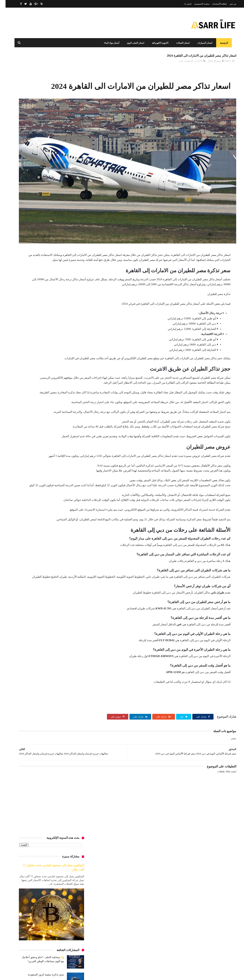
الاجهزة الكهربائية (159, 43)
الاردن (31, 361)
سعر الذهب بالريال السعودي (63, 502)
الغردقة (40, 410)
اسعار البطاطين (44, 298)
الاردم (52, 361)
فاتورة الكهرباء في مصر (50, 530)
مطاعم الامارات (39, 587)
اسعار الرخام (48, 312)
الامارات (193, 63)
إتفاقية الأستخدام (214, 4)
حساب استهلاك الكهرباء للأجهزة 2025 (59, 467)
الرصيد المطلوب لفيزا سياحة (63, 396)
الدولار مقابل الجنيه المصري (63, 382)
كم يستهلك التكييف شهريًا (64, 559)
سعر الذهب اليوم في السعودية (33, 495)
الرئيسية (223, 43)
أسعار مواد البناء (110, 43)
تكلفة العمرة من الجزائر (65, 439)
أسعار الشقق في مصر (66, 333)
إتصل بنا (182, 4)
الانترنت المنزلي (30, 368)
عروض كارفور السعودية (65, 523)
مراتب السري (25, 573)
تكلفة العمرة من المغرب (37, 439)
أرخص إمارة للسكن (67, 291)
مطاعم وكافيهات (48, 594)
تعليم (26, 425)
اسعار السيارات (204, 43)
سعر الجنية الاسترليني (43, 481)
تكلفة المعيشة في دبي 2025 (63, 453)
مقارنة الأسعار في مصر (65, 601)
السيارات (53, 410)
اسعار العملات (182, 43)
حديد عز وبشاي (43, 460)
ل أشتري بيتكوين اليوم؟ (33, 566)
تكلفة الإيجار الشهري (67, 432)
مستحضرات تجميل (67, 580)
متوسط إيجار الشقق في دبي (50, 573)
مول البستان (24, 601)
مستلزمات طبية (69, 587)
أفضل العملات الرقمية (46, 354)
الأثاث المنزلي (23, 354)
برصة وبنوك (71, 425)
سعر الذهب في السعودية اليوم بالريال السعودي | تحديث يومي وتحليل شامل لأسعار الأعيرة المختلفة (38, 266)
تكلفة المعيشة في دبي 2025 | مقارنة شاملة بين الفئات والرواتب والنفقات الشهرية (39, 249)
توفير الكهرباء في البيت (34, 453)
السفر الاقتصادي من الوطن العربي (60, 403)
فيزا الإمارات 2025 (37, 537)
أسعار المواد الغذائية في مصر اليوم (60, 347)
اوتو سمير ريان (53, 418)
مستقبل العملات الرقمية (42, 580)
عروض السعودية (41, 523)
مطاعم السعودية (69, 594)
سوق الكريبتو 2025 (68, 516)
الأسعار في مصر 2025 (66, 368)
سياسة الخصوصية (196, 4)
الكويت (28, 410)
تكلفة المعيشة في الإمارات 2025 (36, 446)
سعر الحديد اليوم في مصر (64, 488)
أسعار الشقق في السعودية (34, 326)
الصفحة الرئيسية (222, 946)
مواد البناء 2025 (42, 601)
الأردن (42, 361)
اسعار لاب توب (32, 347)
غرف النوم (71, 530)
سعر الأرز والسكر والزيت (39, 474)
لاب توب (73, 573)
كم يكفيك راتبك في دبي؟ (35, 559)
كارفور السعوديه (69, 545)
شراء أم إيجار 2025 (45, 516)
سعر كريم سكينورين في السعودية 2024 (37, 228)
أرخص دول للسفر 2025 (42, 291)
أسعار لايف (225, 909)
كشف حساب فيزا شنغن (31, 545)
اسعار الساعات (30, 312)
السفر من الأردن (31, 403)
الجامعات (51, 375)
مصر (175, 63)
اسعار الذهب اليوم (134, 43)
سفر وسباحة (37, 509)
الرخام (39, 389)
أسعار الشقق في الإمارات (64, 326)
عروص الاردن (24, 516)
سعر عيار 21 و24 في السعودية (62, 509)
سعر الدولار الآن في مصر (65, 495)
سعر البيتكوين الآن (68, 481)
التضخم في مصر (69, 375)
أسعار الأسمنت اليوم (67, 298)
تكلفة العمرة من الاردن (41, 432)
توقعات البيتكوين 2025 (66, 460)
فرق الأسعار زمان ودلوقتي (64, 537)
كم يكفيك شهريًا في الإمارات (63, 566)
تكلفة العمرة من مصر (66, 446)
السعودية (183, 63)
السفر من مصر (69, 410)
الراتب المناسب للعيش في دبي (62, 389)
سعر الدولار (41, 488)
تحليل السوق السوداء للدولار (47, 425)
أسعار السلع (71, 319)
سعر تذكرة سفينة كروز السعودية (40, 193)
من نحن (227, 4)
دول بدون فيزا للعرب (66, 474)
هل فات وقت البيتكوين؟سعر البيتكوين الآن (56, 608)
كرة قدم (52, 545)
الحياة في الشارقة (33, 375)
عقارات (24, 523)
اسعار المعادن (51, 340)
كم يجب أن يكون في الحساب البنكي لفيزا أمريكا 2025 (51, 552)
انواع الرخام (71, 418)
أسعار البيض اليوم (68, 305)
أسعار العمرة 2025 (41, 333)
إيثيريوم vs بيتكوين (33, 418)
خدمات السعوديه (28, 467)
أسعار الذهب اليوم (46, 305)
